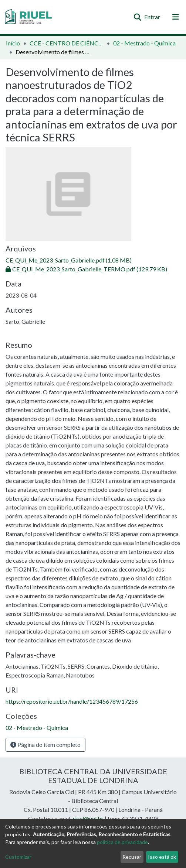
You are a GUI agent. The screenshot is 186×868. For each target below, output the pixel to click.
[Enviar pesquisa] (137, 17)
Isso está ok (162, 857)
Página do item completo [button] (45, 745)
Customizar (18, 857)
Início (13, 43)
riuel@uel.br (88, 818)
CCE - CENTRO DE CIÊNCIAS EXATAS (67, 43)
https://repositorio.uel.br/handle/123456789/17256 (72, 701)
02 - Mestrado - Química (144, 43)
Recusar (132, 857)
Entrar (153, 17)
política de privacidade (122, 842)
